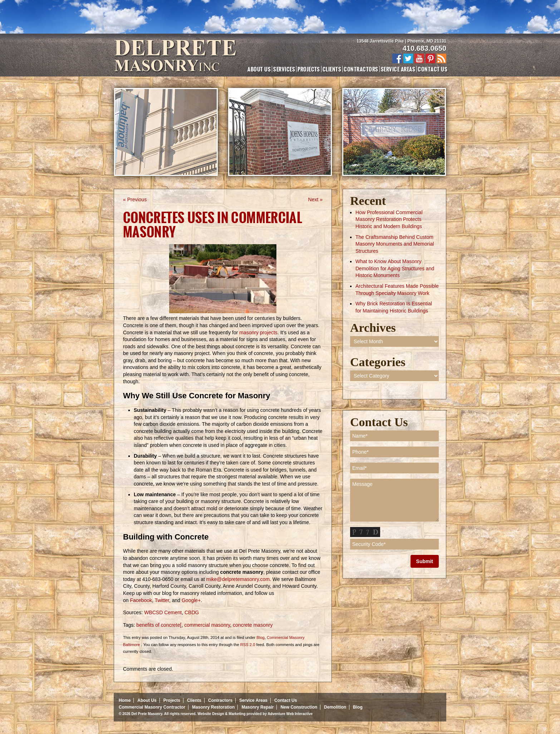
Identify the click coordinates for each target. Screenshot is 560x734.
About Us (259, 69)
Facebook (141, 600)
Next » (315, 199)
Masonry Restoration (213, 707)
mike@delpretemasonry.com (238, 579)
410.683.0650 (424, 48)
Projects (309, 69)
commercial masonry (207, 625)
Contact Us (433, 69)
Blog (260, 637)
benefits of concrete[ (159, 625)
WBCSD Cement (163, 612)
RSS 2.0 (248, 645)
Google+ (191, 600)
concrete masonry (253, 625)
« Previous (135, 199)
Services (284, 69)
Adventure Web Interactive (290, 714)
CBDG (192, 612)
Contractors (361, 69)
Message (394, 500)
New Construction (299, 707)
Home (125, 700)
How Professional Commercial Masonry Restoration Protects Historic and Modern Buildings (389, 219)
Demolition (335, 707)
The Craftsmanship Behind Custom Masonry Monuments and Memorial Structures (395, 244)
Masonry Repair (257, 707)
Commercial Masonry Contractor (152, 707)
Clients (332, 69)
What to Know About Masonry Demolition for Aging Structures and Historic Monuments (395, 268)
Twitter (162, 600)
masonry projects (258, 332)
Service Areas (398, 69)
